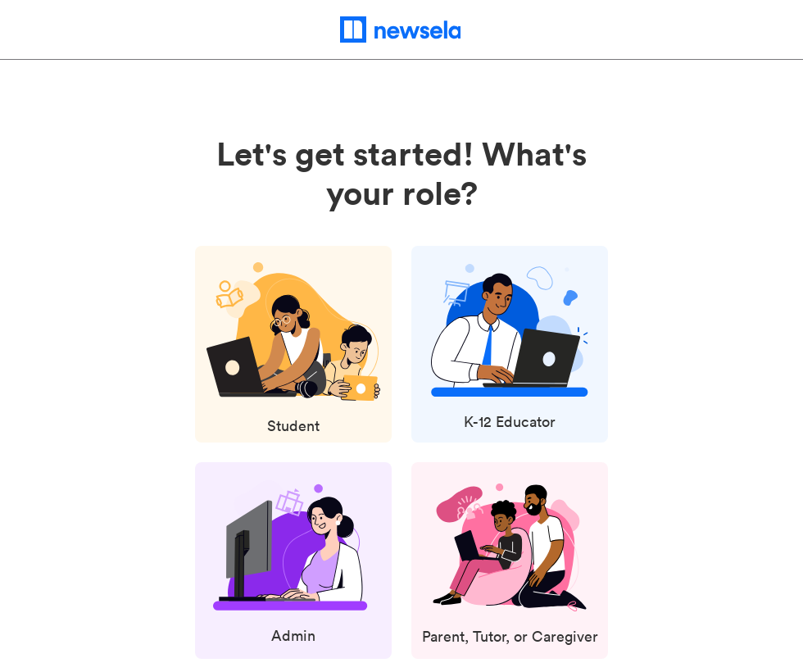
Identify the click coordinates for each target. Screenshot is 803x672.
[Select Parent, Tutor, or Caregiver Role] (510, 567)
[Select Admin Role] (294, 565)
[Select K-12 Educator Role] (510, 350)
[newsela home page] (402, 30)
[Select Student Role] (293, 351)
